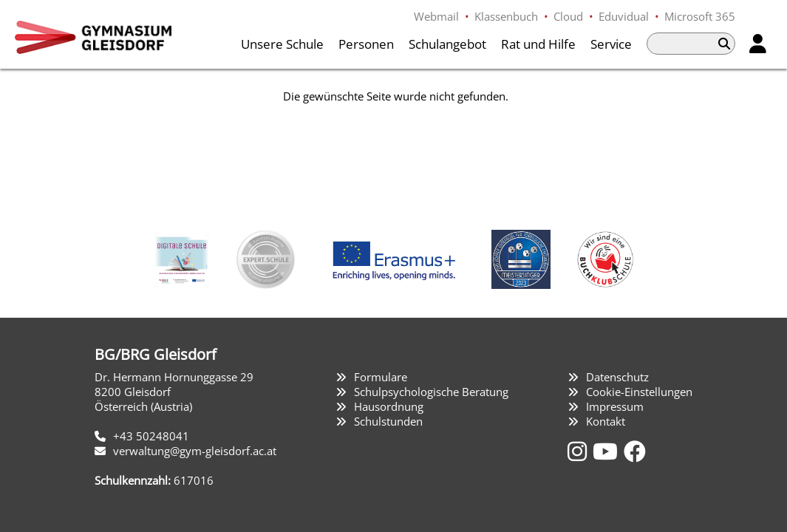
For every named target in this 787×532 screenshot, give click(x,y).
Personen (366, 44)
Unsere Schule (282, 44)
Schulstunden (388, 421)
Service (611, 44)
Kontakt (606, 421)
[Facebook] (635, 451)
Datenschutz (617, 377)
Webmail (436, 16)
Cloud (568, 16)
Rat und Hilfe (538, 44)
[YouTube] (608, 451)
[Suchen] (724, 44)
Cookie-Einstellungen (639, 392)
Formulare (381, 377)
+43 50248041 (151, 436)
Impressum (615, 406)
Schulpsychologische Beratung (431, 392)
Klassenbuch (506, 16)
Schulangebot (447, 44)
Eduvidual (624, 16)
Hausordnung (389, 406)
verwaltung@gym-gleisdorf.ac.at (195, 451)
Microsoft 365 (700, 16)
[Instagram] (580, 451)
